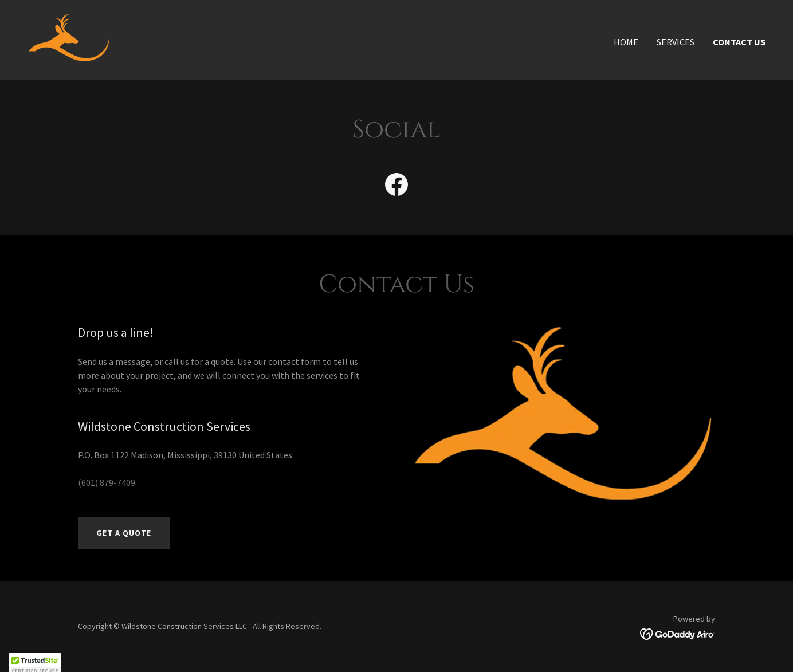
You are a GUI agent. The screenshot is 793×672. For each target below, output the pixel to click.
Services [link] (676, 42)
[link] (69, 39)
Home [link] (626, 42)
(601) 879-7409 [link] (107, 482)
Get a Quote (124, 533)
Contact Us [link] (739, 42)
